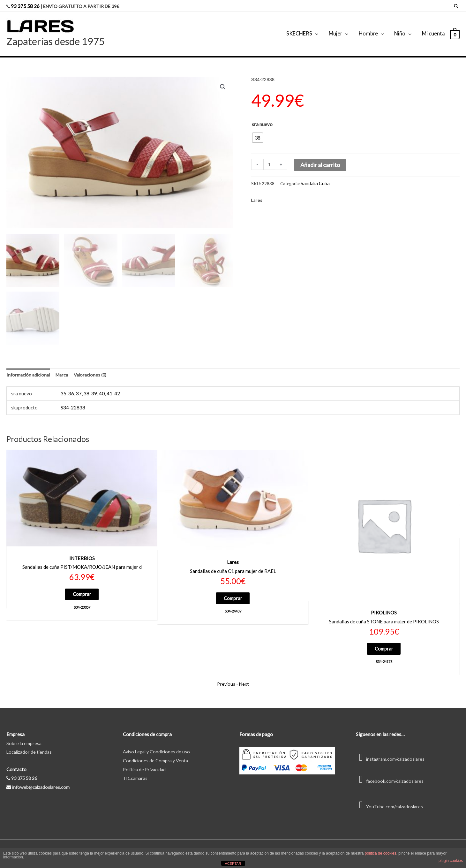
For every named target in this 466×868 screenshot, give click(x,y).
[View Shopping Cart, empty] (455, 30)
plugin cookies (451, 861)
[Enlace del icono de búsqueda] (456, 5)
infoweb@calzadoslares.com (42, 781)
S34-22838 (73, 401)
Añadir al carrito (321, 159)
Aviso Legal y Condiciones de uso (158, 745)
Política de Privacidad (146, 763)
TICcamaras (136, 772)
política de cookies (381, 853)
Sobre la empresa (24, 737)
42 (117, 387)
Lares (257, 194)
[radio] (258, 132)
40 (102, 387)
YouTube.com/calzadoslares (390, 800)
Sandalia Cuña (314, 177)
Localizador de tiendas (30, 746)
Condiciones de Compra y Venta (156, 754)
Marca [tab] (65, 368)
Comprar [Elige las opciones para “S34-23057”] (82, 588)
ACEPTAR (233, 864)
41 (109, 387)
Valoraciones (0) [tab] (95, 368)
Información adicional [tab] (29, 368)
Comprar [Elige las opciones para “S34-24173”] (384, 642)
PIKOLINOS (384, 605)
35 (64, 387)
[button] (222, 81)
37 (79, 387)
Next (245, 678)
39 (94, 387)
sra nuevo (262, 118)
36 (71, 387)
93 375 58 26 (26, 5)
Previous (226, 678)
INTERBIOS (82, 551)
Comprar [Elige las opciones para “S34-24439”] (233, 592)
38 (86, 387)
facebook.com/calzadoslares (391, 775)
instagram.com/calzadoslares (392, 753)
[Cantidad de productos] (270, 159)
